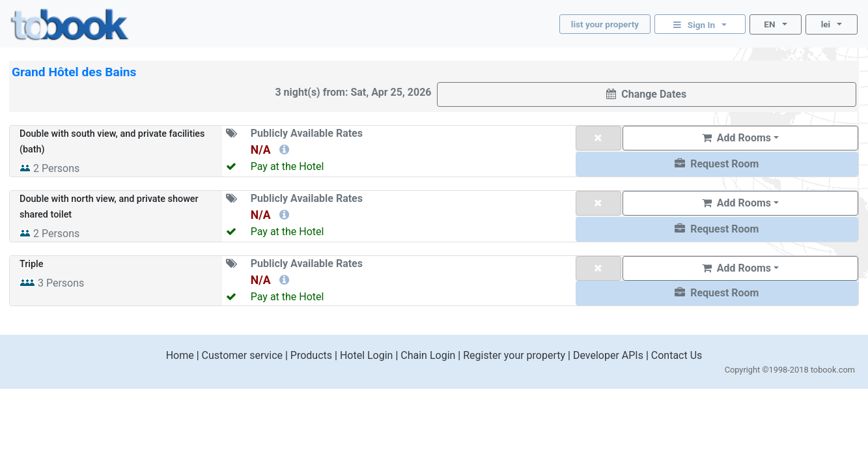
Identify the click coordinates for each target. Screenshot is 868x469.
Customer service (242, 355)
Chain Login (428, 355)
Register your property (514, 355)
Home (180, 355)
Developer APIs (608, 355)
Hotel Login (367, 355)
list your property (605, 24)
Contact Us (677, 355)
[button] (717, 164)
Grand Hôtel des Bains (74, 72)
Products (311, 355)
